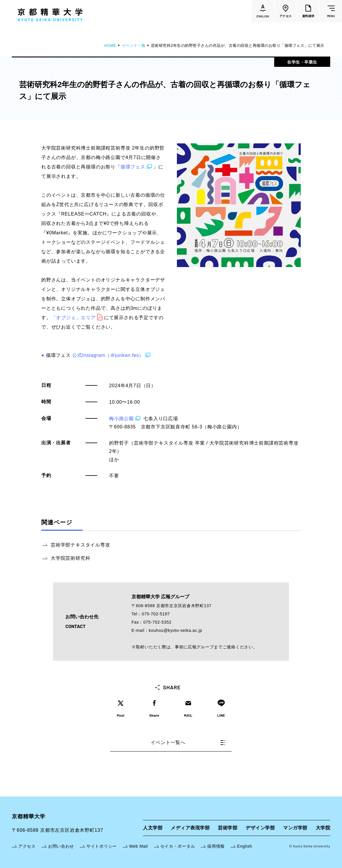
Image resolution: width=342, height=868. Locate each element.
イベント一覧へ (188, 742)
